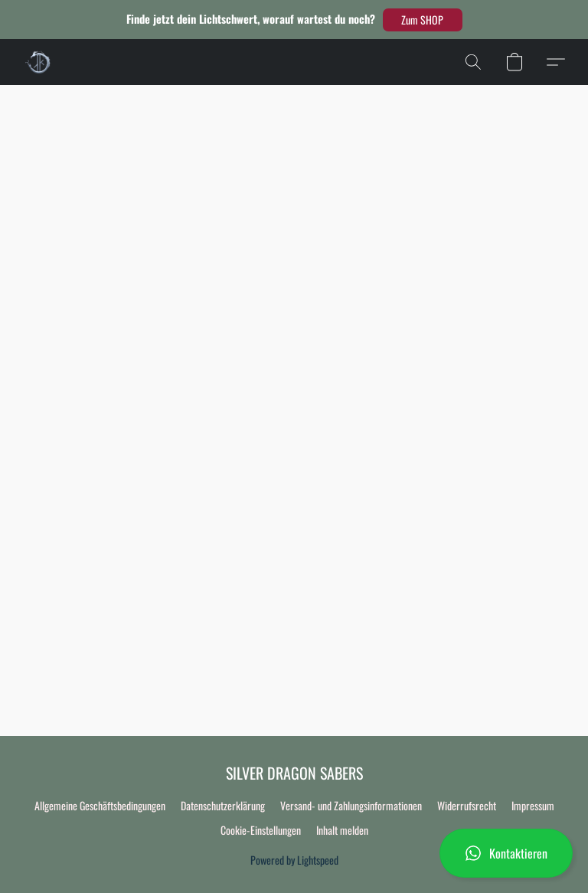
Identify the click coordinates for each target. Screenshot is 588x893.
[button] (423, 20)
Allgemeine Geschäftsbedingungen (100, 805)
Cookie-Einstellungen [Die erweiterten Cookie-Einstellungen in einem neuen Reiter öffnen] (261, 830)
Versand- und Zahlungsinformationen (351, 805)
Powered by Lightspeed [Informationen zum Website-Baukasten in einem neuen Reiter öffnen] (294, 860)
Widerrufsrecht (467, 805)
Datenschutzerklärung (223, 805)
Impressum (533, 805)
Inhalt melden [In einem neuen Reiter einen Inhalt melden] (342, 830)
